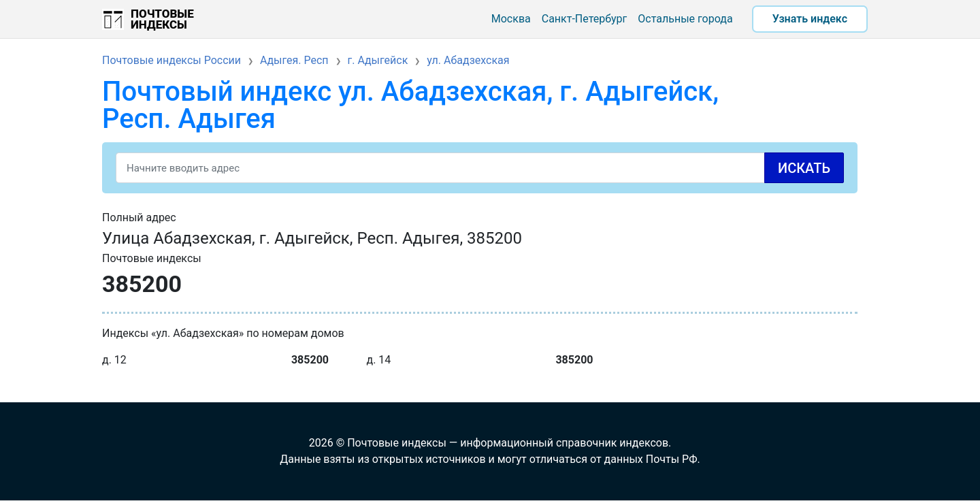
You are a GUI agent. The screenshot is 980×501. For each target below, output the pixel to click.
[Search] (480, 168)
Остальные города (685, 19)
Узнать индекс (810, 19)
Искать (804, 168)
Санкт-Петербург (585, 19)
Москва (511, 19)
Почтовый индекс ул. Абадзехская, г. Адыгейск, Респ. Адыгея (410, 105)
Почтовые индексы (162, 19)
